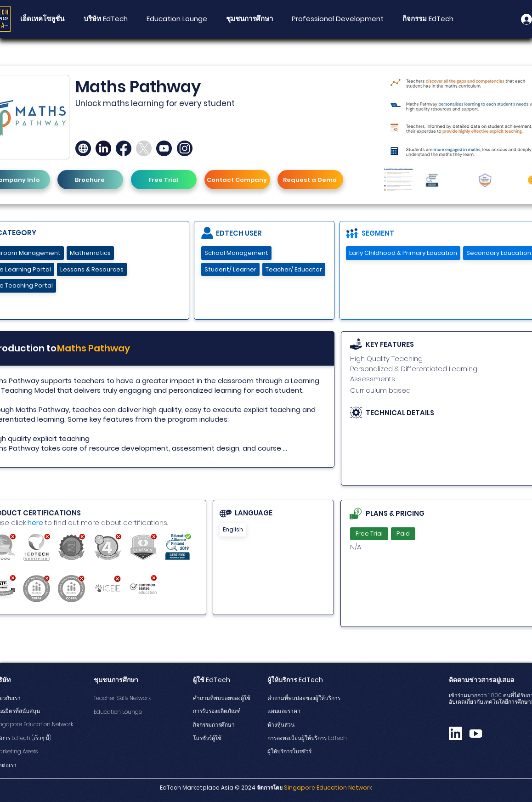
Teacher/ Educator (294, 269)
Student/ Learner (230, 269)
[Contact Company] (237, 180)
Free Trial (369, 534)
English (233, 529)
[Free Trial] (164, 180)
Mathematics (90, 253)
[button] (249, 19)
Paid (403, 534)
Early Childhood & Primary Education (403, 253)
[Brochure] (90, 180)
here (35, 522)
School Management (236, 253)
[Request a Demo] (310, 180)
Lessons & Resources (92, 269)
